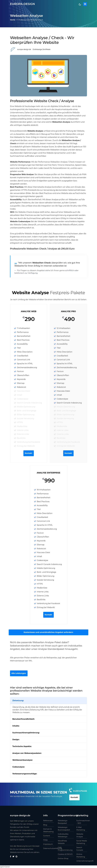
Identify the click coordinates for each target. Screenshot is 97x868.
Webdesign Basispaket (63, 822)
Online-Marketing (81, 855)
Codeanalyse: (19, 767)
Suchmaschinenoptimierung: (26, 733)
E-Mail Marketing (81, 828)
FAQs (45, 840)
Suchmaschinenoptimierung (53, 215)
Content (47, 836)
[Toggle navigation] (85, 4)
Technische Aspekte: (22, 746)
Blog (45, 825)
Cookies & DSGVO (65, 854)
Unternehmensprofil (82, 861)
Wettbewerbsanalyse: (23, 760)
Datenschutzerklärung (49, 848)
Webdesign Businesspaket (64, 828)
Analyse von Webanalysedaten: (27, 753)
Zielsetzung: (18, 701)
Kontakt (28, 453)
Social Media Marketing (82, 842)
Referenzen (48, 820)
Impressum (48, 844)
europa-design (23, 4)
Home (13, 20)
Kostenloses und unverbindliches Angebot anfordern (48, 632)
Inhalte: (16, 726)
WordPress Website (62, 842)
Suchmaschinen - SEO (82, 822)
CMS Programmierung (65, 849)
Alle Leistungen (19, 673)
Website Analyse (80, 835)
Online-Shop (63, 858)
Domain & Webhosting (48, 830)
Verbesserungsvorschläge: (25, 774)
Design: (16, 740)
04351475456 (80, 791)
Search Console (80, 849)
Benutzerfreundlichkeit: (23, 719)
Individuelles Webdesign (63, 835)
